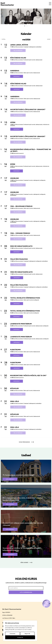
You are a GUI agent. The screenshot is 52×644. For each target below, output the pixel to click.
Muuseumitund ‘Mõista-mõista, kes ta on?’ (28, 375)
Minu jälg (15, 401)
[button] (1, 16)
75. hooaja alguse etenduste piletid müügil (18, 475)
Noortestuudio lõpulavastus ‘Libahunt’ (28, 109)
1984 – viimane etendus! (20, 233)
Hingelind (15, 178)
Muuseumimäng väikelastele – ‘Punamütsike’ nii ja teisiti (31, 150)
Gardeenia (15, 71)
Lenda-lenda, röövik (19, 45)
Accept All (20, 637)
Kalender (26, 34)
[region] (20, 631)
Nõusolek (14, 388)
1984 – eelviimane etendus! (21, 206)
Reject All (27, 634)
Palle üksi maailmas (19, 259)
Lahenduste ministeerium (21, 324)
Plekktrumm (15, 350)
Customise (12, 634)
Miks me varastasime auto (21, 246)
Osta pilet (17, 76)
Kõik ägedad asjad (18, 58)
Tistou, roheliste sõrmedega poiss (25, 298)
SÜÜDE (13, 122)
